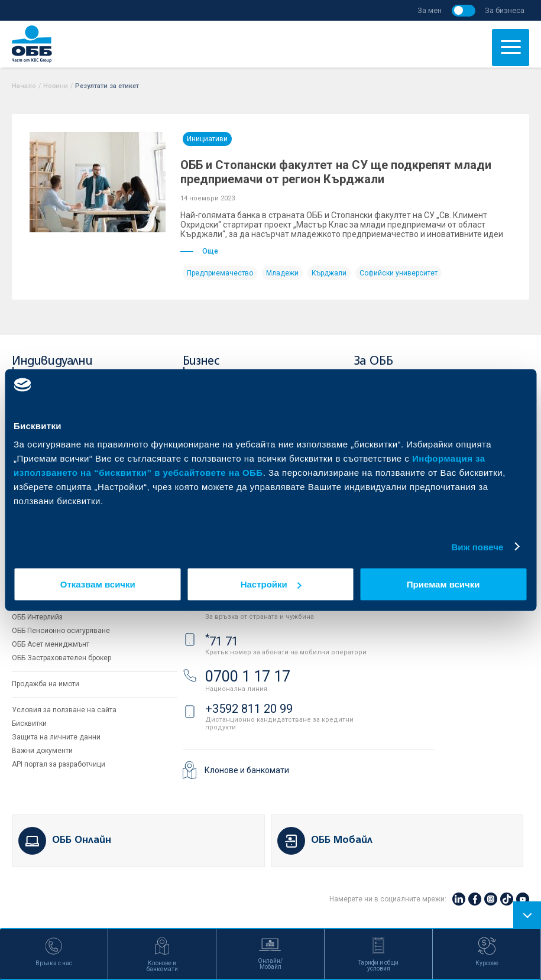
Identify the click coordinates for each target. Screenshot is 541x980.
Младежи (282, 273)
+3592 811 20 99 (249, 709)
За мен (430, 10)
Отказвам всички (98, 584)
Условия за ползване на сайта (64, 710)
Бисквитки (29, 723)
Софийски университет (399, 273)
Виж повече (477, 546)
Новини (56, 86)
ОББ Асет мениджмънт (51, 644)
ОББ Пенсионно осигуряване (61, 631)
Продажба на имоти (46, 684)
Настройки (271, 584)
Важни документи (42, 751)
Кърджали (329, 273)
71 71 (222, 641)
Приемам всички (443, 584)
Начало (24, 86)
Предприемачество (220, 273)
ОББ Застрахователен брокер (61, 658)
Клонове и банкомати (247, 770)
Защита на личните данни (56, 737)
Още (199, 251)
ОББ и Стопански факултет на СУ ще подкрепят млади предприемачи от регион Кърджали (336, 172)
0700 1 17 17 (248, 676)
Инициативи (207, 139)
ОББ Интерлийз (37, 617)
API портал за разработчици (59, 764)
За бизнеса (505, 10)
